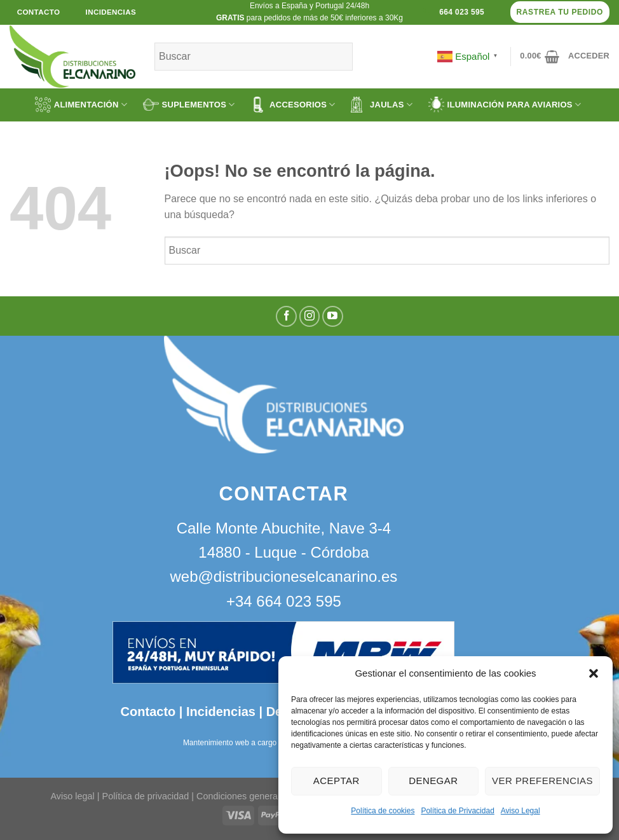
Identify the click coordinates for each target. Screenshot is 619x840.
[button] (594, 673)
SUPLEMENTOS (189, 105)
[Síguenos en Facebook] (286, 316)
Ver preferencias (542, 781)
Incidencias (219, 712)
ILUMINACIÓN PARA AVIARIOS (505, 105)
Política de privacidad (146, 796)
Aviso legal (72, 796)
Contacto (148, 712)
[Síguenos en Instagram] (310, 316)
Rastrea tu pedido (560, 12)
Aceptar (337, 781)
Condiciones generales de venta (263, 796)
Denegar (433, 781)
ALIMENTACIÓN (81, 105)
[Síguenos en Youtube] (333, 316)
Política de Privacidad (457, 811)
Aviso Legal (520, 811)
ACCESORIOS (293, 105)
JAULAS (382, 105)
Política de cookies (383, 811)
